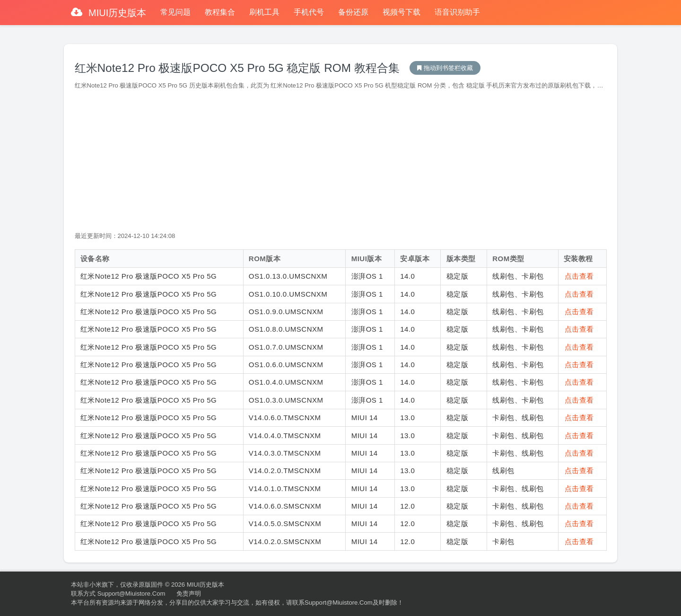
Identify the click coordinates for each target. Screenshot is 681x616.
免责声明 (189, 594)
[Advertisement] (341, 161)
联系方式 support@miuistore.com (118, 594)
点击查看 (579, 276)
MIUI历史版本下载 (445, 68)
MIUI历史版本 (116, 13)
